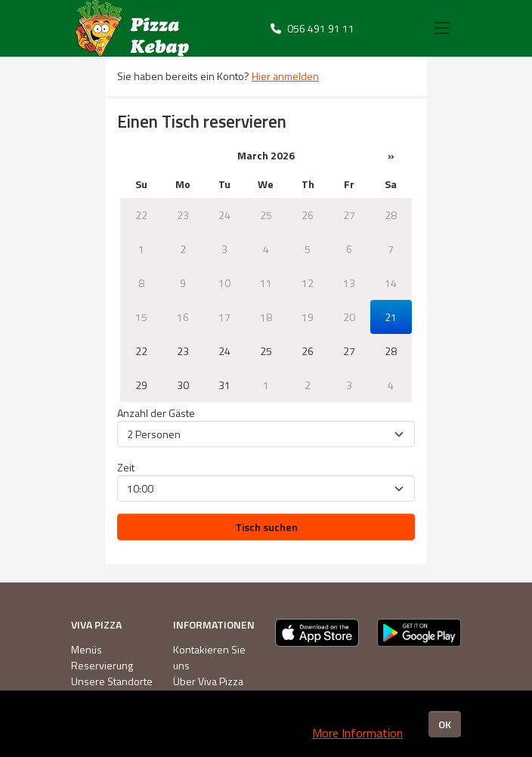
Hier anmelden (285, 76)
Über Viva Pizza (208, 681)
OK (445, 724)
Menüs (87, 649)
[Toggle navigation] (442, 28)
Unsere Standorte (112, 681)
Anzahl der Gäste (156, 413)
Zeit (126, 467)
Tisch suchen (266, 527)
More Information (357, 733)
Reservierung (102, 665)
